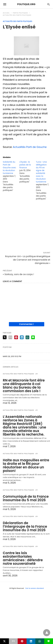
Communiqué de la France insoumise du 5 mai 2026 (26, 498)
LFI (37, 374)
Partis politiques (20, 13)
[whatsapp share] (27, 337)
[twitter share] (5, 337)
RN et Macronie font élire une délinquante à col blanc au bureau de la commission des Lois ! (24, 386)
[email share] (10, 337)
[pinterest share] (16, 337)
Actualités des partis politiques (17, 15)
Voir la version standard (35, 588)
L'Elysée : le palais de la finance (25, 165)
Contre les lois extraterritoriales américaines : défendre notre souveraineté (23, 558)
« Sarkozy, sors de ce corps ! (18, 274)
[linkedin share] (22, 337)
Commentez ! (26, 324)
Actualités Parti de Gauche (30, 147)
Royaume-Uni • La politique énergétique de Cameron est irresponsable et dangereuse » (28, 260)
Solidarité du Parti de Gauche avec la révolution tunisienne (9, 168)
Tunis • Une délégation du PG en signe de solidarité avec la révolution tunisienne (41, 172)
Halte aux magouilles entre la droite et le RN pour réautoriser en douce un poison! (26, 465)
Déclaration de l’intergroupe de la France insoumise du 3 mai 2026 (25, 526)
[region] (26, 226)
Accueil (6, 13)
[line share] (33, 337)
